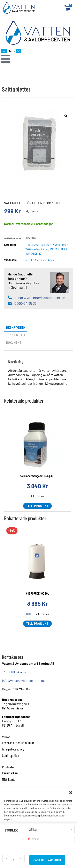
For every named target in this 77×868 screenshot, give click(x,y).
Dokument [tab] (14, 343)
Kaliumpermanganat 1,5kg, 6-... (38, 476)
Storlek (11, 830)
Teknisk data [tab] (16, 335)
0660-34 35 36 (18, 672)
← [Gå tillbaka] (4, 51)
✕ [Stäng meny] (18, 51)
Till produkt (37, 506)
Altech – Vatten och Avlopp (40, 260)
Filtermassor (32, 245)
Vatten (45, 249)
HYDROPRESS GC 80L (37, 593)
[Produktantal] (14, 860)
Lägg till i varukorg (47, 860)
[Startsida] (38, 33)
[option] (38, 144)
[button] (71, 793)
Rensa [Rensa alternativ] (36, 839)
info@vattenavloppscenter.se (23, 680)
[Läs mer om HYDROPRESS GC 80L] (37, 562)
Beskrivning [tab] (16, 328)
